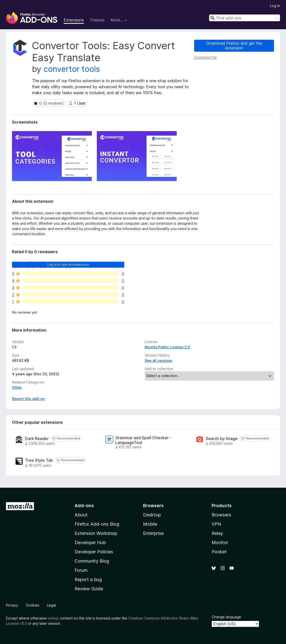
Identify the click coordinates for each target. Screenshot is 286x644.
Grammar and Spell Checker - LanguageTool (143, 440)
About (81, 515)
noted (53, 618)
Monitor (220, 542)
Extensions (74, 20)
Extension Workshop (96, 533)
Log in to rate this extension (68, 265)
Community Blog (92, 561)
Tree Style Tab (39, 460)
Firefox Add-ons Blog (97, 524)
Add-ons (84, 506)
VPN (216, 524)
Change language (226, 617)
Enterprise (153, 533)
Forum (81, 570)
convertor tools (72, 69)
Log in (275, 6)
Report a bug (88, 579)
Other (17, 387)
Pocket (219, 552)
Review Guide (89, 589)
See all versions (158, 360)
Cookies (33, 605)
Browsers (221, 515)
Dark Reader (37, 439)
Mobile (150, 524)
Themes (97, 20)
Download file (206, 57)
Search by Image (222, 439)
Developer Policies (94, 552)
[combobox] (245, 18)
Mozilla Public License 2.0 (167, 347)
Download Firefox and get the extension (234, 46)
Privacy (12, 605)
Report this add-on (28, 399)
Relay (217, 533)
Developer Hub (90, 542)
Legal (51, 605)
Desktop (152, 515)
